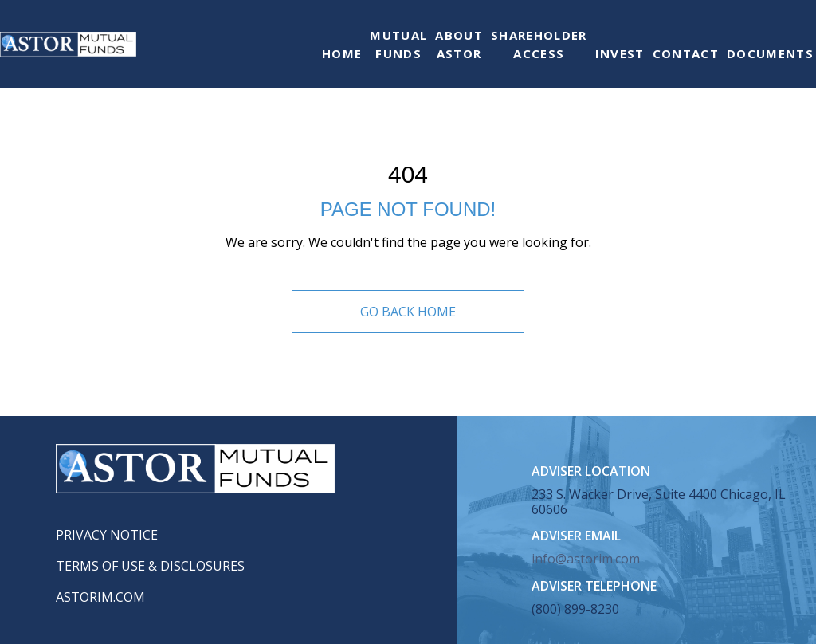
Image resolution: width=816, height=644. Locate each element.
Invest (620, 53)
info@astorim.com (586, 559)
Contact (686, 53)
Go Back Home (408, 312)
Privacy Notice (107, 535)
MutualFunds (398, 44)
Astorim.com (100, 597)
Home (342, 53)
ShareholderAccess (539, 44)
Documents (770, 53)
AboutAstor (459, 44)
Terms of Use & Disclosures (150, 566)
